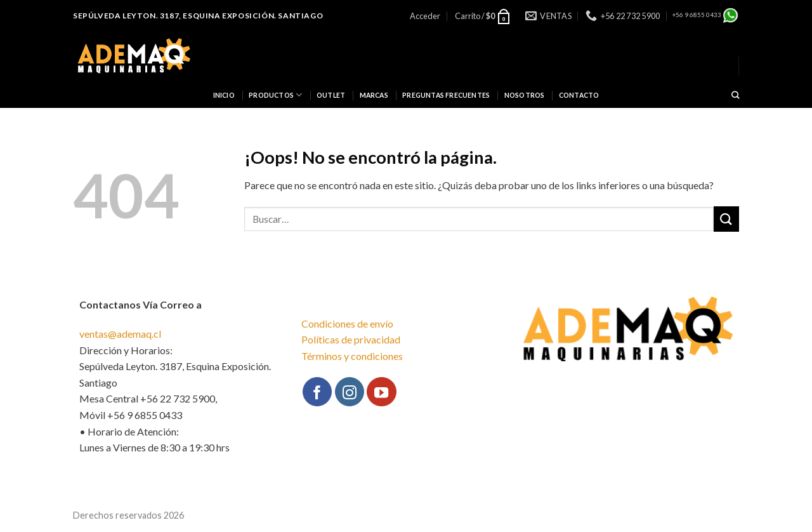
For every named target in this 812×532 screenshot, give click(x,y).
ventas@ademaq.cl (120, 334)
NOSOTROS (525, 95)
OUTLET (331, 95)
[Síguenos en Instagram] (350, 392)
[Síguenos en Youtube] (381, 392)
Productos (275, 95)
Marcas (374, 95)
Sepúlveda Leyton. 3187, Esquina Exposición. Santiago (198, 16)
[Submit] (726, 219)
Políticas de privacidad (351, 339)
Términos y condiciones (352, 356)
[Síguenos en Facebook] (317, 392)
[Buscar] (735, 96)
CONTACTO (579, 95)
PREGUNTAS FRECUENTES (446, 95)
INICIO (224, 95)
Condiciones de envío (347, 323)
